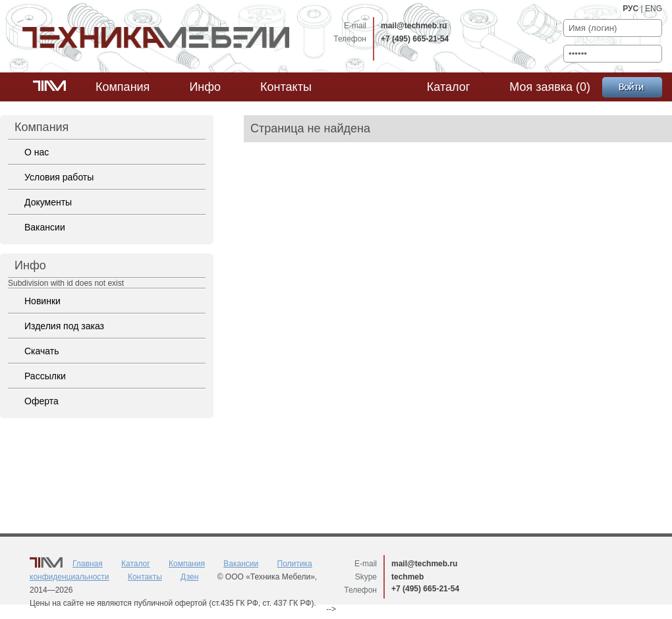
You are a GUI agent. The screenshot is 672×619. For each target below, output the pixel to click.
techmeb (407, 577)
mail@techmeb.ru (414, 26)
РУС (630, 9)
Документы (48, 202)
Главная (88, 564)
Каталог (448, 87)
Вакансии (45, 227)
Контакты (286, 87)
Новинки (42, 301)
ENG (654, 9)
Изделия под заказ (64, 326)
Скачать (42, 351)
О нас (37, 152)
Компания (123, 87)
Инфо (205, 87)
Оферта (42, 401)
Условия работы (59, 177)
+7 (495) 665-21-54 (415, 39)
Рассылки (45, 376)
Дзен (189, 577)
